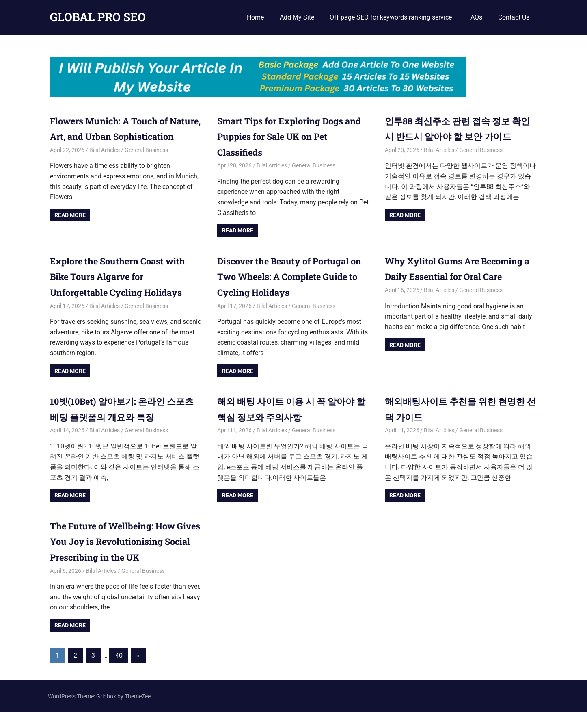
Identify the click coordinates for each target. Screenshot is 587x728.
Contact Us (514, 17)
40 (119, 671)
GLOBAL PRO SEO (98, 17)
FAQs (475, 17)
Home (255, 17)
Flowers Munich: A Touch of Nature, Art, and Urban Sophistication (116, 136)
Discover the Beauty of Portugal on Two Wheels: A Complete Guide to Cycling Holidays (292, 276)
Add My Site (297, 17)
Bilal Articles (105, 165)
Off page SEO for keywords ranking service (391, 17)
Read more (70, 230)
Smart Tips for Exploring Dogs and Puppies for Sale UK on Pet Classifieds (290, 136)
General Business (146, 165)
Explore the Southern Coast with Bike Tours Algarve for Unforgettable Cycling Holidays (124, 276)
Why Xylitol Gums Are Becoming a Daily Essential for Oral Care (457, 276)
